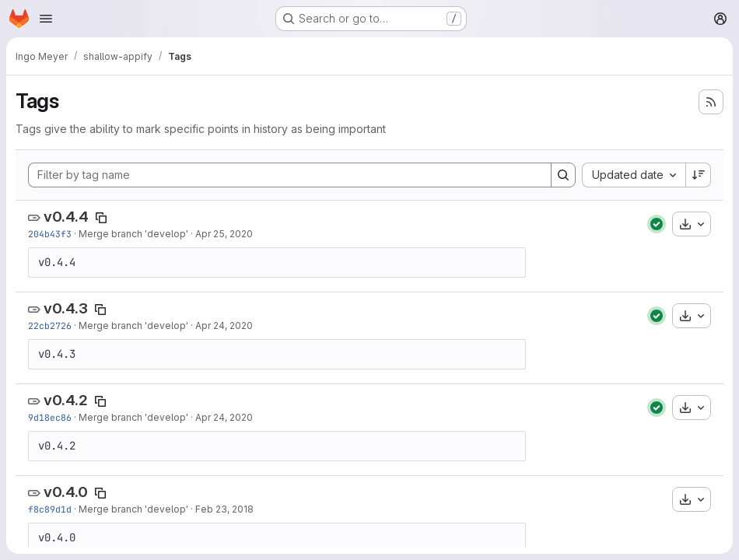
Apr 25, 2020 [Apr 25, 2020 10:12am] (224, 234)
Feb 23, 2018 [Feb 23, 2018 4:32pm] (224, 509)
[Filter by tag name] (290, 175)
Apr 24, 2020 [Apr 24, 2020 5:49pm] (224, 417)
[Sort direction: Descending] (699, 175)
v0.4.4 (66, 217)
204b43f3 (50, 234)
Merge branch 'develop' (133, 234)
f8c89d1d (50, 509)
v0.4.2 (66, 400)
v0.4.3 (66, 308)
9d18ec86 (50, 417)
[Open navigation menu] (46, 19)
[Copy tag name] (101, 218)
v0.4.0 (66, 492)
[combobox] (634, 175)
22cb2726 (50, 325)
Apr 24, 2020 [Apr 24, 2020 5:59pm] (224, 325)
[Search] (563, 175)
